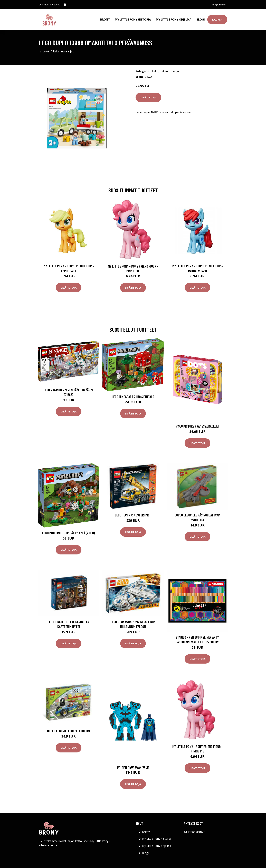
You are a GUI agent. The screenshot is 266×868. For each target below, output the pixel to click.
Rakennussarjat (63, 49)
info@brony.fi (217, 4)
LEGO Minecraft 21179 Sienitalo (133, 394)
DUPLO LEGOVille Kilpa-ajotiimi (69, 728)
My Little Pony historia (133, 18)
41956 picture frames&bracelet (197, 423)
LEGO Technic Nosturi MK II (133, 512)
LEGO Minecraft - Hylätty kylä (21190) (69, 530)
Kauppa (217, 18)
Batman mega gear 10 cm (133, 764)
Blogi (201, 18)
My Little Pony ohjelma (174, 18)
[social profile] (65, 5)
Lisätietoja (148, 94)
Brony (105, 18)
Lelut (46, 49)
